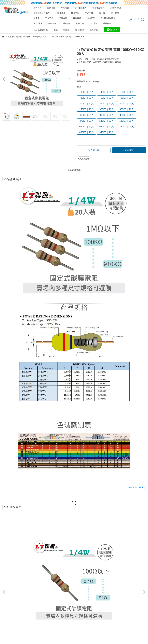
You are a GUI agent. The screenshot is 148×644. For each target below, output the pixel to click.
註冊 (33, 612)
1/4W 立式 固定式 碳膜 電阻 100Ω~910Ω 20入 (74, 558)
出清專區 (51, 8)
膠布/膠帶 (80, 30)
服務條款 (31, 602)
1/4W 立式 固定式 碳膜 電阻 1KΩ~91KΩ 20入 (120, 558)
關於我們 (6, 602)
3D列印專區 (116, 8)
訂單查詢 (54, 612)
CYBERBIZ (71, 637)
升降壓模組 (60, 13)
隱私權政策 (44, 602)
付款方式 (24, 612)
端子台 (102, 13)
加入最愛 (84, 159)
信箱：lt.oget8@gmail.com (15, 591)
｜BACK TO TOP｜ (136, 487)
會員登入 (43, 612)
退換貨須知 (19, 602)
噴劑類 (66, 30)
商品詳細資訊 (74, 170)
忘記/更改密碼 (68, 612)
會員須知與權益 (9, 612)
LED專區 (94, 23)
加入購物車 (94, 150)
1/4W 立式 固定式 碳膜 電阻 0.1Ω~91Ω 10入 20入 (28, 558)
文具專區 (94, 30)
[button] (69, 79)
